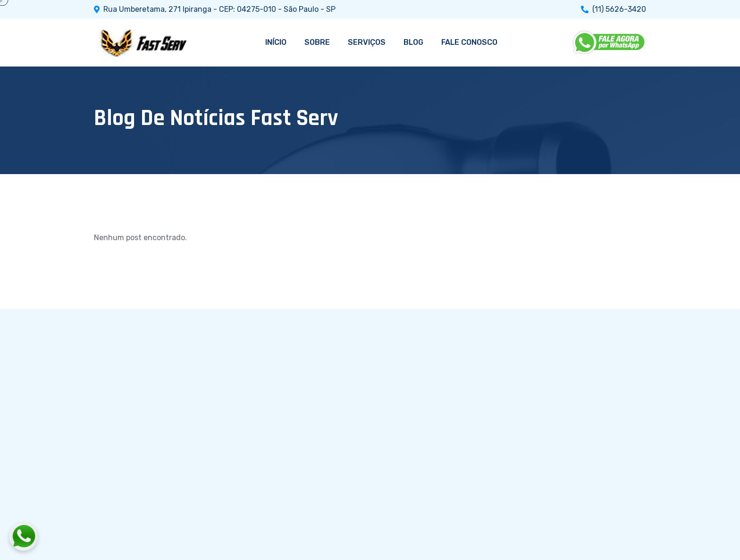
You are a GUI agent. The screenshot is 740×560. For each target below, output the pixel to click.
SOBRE (317, 42)
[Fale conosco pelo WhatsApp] (76, 536)
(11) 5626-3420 (619, 9)
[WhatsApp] (609, 42)
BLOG (413, 42)
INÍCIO (276, 42)
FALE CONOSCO (469, 42)
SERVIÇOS (367, 42)
